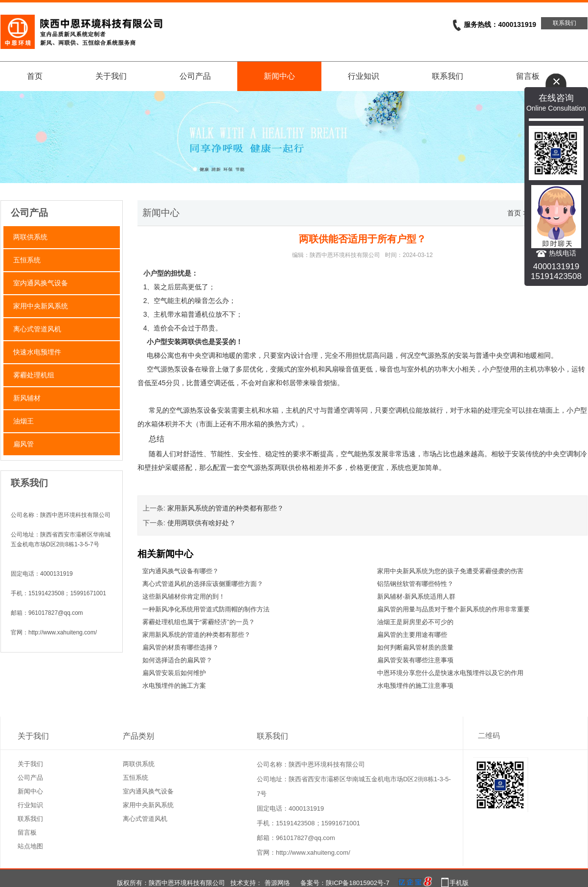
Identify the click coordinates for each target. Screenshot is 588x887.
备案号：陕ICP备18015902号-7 (345, 883)
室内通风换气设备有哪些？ (181, 571)
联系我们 (565, 23)
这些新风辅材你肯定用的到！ (184, 596)
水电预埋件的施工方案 (174, 686)
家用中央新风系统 (41, 306)
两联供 (191, 342)
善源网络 (277, 883)
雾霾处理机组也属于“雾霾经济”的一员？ (199, 622)
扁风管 (23, 444)
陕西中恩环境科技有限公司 (345, 255)
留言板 (27, 832)
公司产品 (195, 76)
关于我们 (111, 76)
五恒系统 (27, 260)
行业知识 (363, 76)
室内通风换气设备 (41, 283)
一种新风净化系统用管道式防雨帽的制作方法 (206, 609)
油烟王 (23, 421)
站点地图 (30, 846)
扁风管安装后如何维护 (174, 673)
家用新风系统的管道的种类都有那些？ (226, 508)
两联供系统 (30, 237)
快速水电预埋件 (37, 352)
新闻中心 (279, 76)
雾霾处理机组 (34, 375)
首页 (35, 76)
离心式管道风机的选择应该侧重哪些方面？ (203, 584)
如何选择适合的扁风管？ (177, 660)
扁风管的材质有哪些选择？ (181, 647)
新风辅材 (27, 398)
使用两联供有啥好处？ (202, 523)
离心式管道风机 (37, 329)
